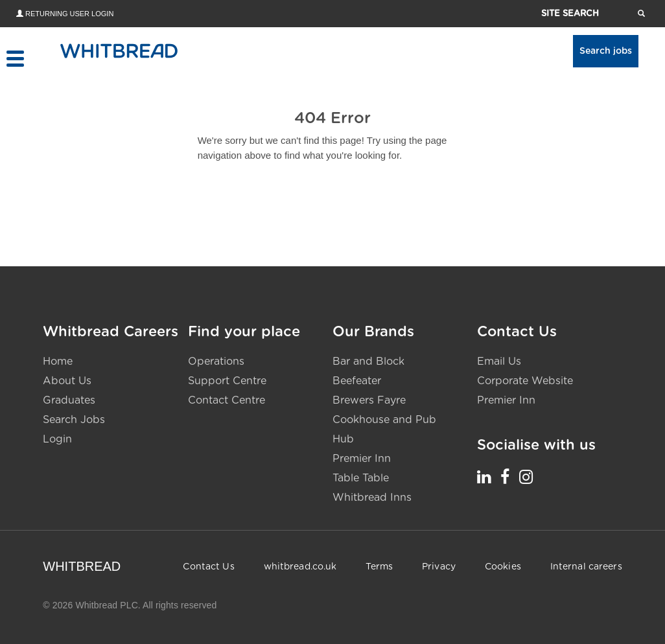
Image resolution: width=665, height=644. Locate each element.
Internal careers (586, 567)
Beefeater (357, 381)
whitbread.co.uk (300, 567)
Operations (216, 362)
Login (57, 439)
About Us (67, 381)
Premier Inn (362, 459)
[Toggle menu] (15, 59)
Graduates (69, 400)
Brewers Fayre (369, 400)
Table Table (361, 478)
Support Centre (227, 381)
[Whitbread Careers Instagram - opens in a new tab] (526, 477)
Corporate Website (525, 381)
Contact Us (208, 567)
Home (58, 362)
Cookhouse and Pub (384, 420)
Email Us (499, 362)
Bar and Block (368, 362)
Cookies (503, 567)
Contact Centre (227, 400)
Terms (379, 567)
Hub (343, 439)
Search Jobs (74, 420)
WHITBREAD (82, 566)
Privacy (439, 567)
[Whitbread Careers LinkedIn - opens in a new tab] (484, 477)
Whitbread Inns (372, 498)
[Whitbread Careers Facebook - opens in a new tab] (505, 477)
